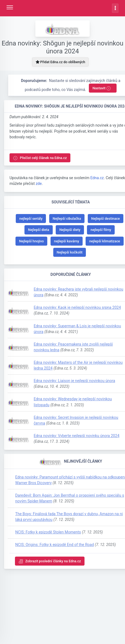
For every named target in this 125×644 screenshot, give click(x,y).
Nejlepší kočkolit (70, 252)
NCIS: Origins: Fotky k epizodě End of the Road (54, 545)
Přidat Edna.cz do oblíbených (60, 62)
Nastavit (102, 88)
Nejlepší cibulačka (67, 219)
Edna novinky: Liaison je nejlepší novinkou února (74, 381)
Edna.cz (97, 178)
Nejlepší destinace (106, 219)
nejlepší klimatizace (104, 241)
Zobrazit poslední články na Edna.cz (50, 561)
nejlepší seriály (31, 219)
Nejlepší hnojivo (31, 241)
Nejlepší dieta (39, 230)
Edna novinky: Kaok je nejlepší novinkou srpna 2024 (77, 307)
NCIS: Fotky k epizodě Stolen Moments (48, 532)
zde (39, 184)
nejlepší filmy (101, 230)
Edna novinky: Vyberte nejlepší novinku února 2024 (76, 436)
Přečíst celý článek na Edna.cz (40, 158)
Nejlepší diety (70, 230)
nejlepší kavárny (67, 241)
